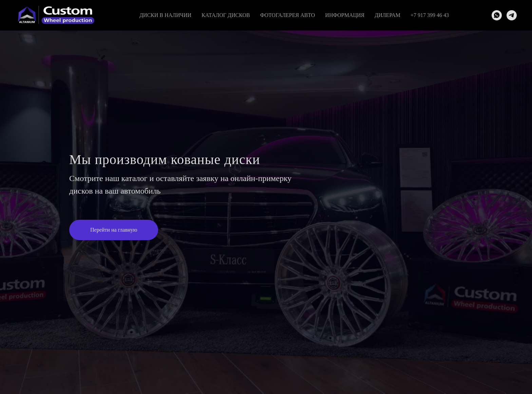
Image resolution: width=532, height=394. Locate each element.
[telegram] (512, 15)
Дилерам (387, 15)
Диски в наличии (165, 15)
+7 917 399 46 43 (430, 15)
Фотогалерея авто (288, 15)
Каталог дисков (226, 15)
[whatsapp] (497, 15)
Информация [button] (345, 15)
